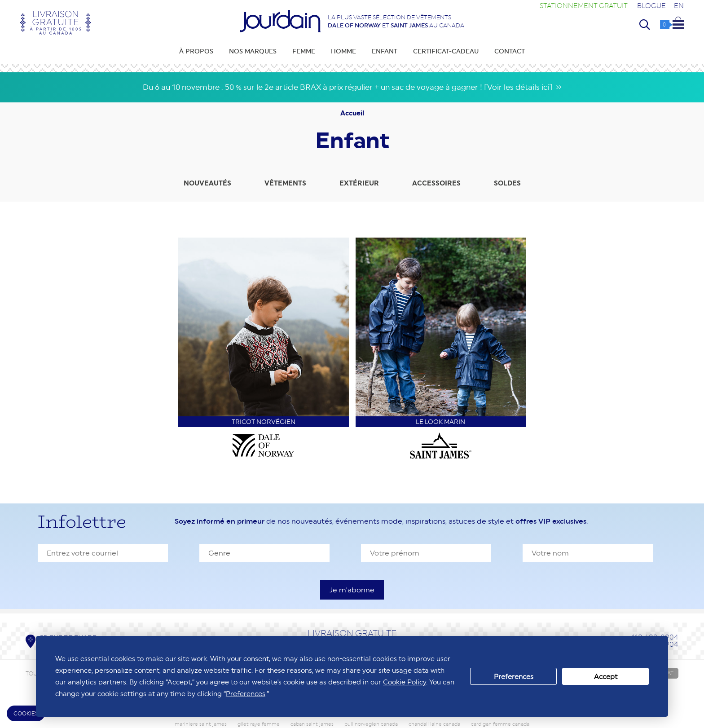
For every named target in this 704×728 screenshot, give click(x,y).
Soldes (507, 183)
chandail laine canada (434, 724)
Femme (304, 51)
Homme (343, 51)
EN (679, 6)
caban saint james (312, 724)
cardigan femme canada (500, 724)
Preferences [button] (246, 694)
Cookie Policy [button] (405, 682)
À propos (196, 51)
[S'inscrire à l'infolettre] (352, 590)
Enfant (385, 51)
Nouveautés (207, 183)
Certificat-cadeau (446, 51)
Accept (606, 677)
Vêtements (285, 183)
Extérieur (359, 183)
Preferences (514, 677)
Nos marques (253, 51)
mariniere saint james (201, 724)
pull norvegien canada (371, 724)
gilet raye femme (259, 724)
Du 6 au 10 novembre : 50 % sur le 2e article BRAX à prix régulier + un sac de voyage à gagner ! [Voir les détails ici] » (352, 87)
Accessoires (436, 183)
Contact (510, 51)
